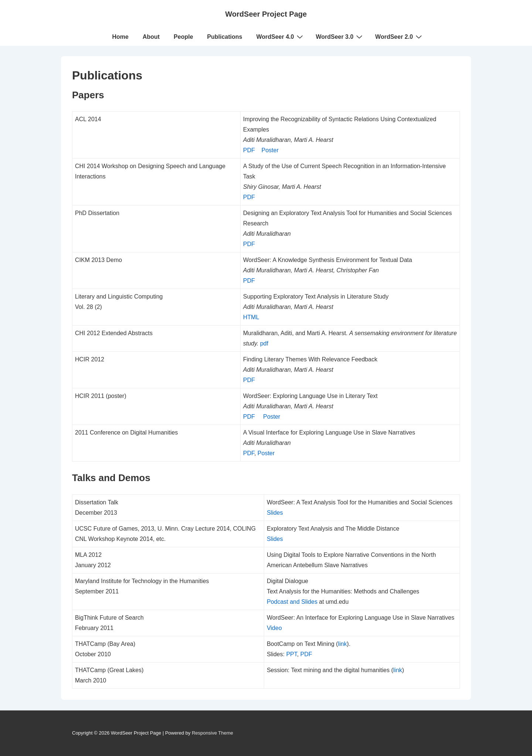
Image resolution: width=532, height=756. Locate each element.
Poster (270, 150)
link (342, 644)
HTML (251, 317)
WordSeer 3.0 (340, 37)
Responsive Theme (212, 733)
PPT (292, 654)
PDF (249, 150)
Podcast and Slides (292, 602)
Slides (275, 513)
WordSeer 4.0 (281, 37)
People (183, 37)
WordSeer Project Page (266, 14)
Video (274, 628)
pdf (264, 343)
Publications (225, 37)
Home (120, 37)
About (151, 37)
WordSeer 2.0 (400, 37)
